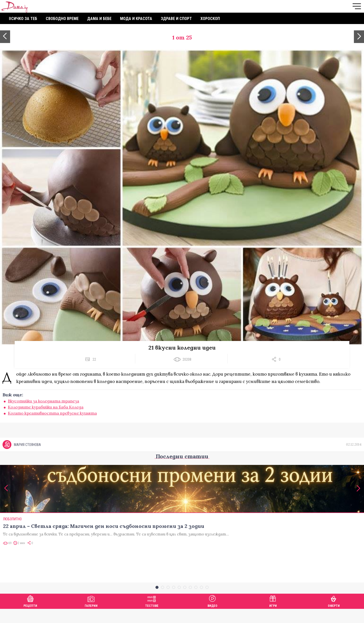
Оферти (334, 615)
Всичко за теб (23, 19)
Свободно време (62, 19)
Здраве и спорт (176, 19)
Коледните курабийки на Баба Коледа (46, 407)
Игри (273, 615)
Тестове (152, 615)
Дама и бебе (99, 19)
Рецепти (30, 615)
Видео (212, 615)
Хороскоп (210, 19)
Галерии (91, 615)
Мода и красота (136, 19)
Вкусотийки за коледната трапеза (43, 401)
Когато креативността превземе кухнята (52, 413)
